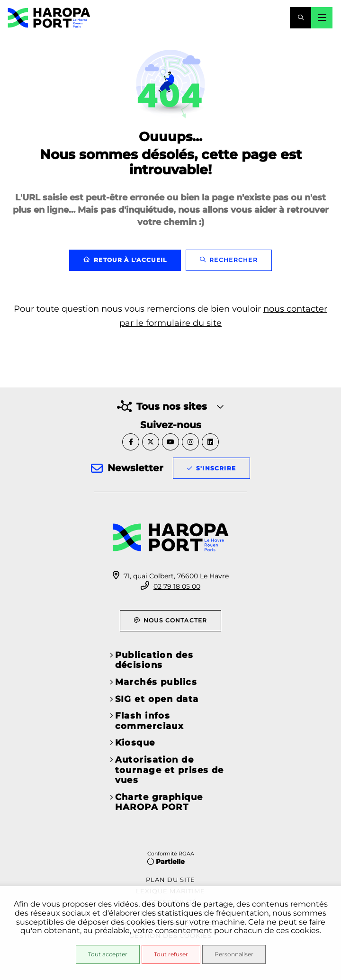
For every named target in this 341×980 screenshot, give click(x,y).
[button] (301, 18)
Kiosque (135, 743)
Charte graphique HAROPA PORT (159, 802)
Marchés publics (156, 682)
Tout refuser (171, 954)
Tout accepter (108, 954)
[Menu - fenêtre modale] (322, 18)
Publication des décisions (154, 660)
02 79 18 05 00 (177, 586)
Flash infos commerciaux (150, 721)
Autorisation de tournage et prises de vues (170, 770)
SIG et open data (157, 699)
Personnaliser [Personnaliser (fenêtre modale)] (234, 954)
